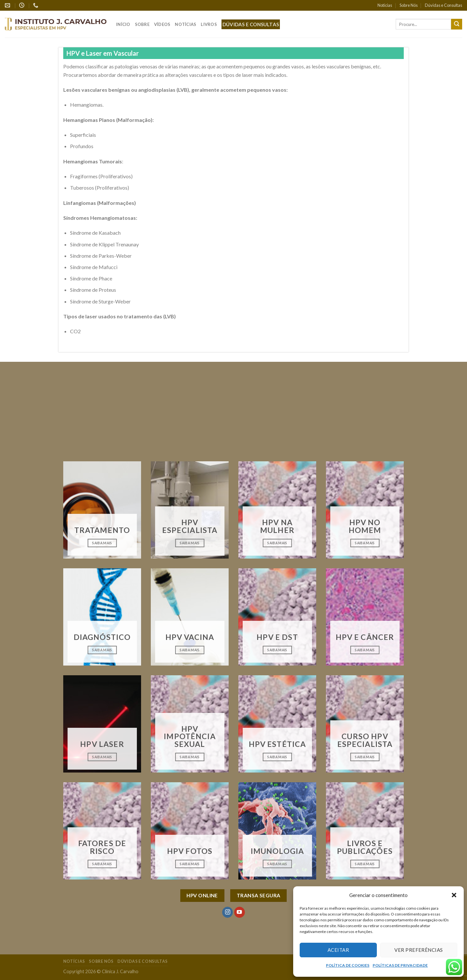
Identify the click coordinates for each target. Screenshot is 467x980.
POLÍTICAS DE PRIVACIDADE (400, 965)
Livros (209, 24)
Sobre (142, 24)
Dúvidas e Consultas (443, 5)
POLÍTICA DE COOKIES (348, 965)
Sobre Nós (409, 5)
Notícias (385, 5)
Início (123, 24)
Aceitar (338, 950)
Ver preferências (419, 950)
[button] (454, 895)
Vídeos (162, 24)
